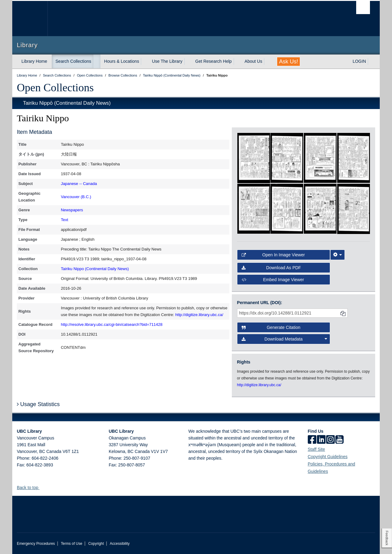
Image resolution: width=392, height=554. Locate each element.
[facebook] (312, 440)
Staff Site (317, 449)
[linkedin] (321, 440)
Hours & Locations (122, 61)
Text (65, 220)
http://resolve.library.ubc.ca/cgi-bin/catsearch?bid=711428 (112, 324)
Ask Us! (288, 62)
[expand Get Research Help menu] (237, 62)
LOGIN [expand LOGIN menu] (359, 61)
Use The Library (167, 61)
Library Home (34, 61)
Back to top (30, 488)
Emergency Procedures (36, 544)
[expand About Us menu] (268, 62)
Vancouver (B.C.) (76, 197)
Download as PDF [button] (271, 268)
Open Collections (55, 88)
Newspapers (72, 210)
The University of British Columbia (30, 19)
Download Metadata (285, 339)
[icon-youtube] (339, 440)
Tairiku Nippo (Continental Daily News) (95, 269)
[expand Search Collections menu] (97, 62)
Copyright (96, 544)
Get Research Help (214, 61)
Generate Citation (271, 327)
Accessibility (120, 544)
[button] (42, 487)
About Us (254, 61)
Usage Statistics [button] (38, 404)
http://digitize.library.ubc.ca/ (199, 315)
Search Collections (73, 61)
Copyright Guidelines (328, 457)
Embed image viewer (273, 280)
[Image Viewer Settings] (337, 255)
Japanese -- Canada (79, 184)
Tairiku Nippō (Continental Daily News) (67, 103)
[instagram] (330, 440)
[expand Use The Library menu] (188, 62)
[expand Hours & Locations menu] (145, 62)
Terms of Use (72, 544)
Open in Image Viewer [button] (273, 255)
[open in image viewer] (254, 157)
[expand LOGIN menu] (371, 62)
